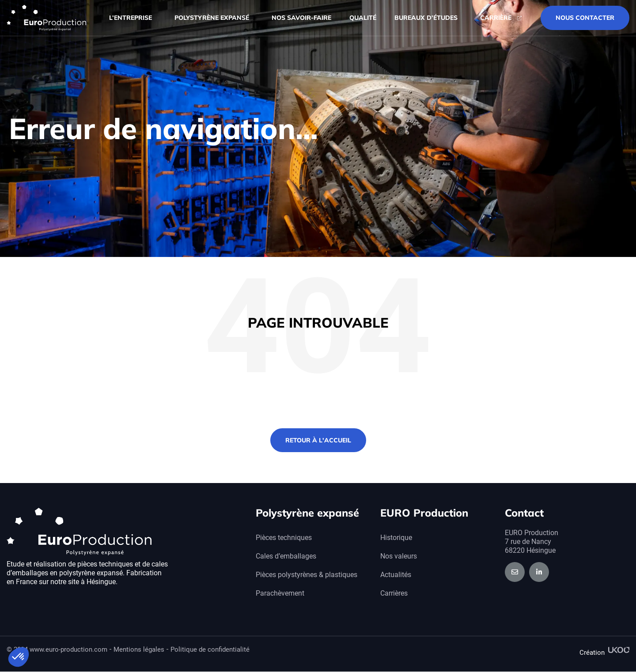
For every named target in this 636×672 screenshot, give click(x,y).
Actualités (396, 575)
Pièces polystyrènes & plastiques (307, 575)
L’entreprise (133, 18)
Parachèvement (280, 593)
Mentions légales (139, 649)
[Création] (619, 650)
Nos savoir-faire (301, 18)
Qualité (363, 18)
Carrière (496, 18)
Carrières (394, 593)
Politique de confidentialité (210, 649)
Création (592, 653)
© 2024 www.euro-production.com (57, 649)
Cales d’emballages (286, 556)
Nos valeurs (399, 556)
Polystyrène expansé (214, 18)
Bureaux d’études (428, 18)
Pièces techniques (284, 538)
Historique (396, 538)
